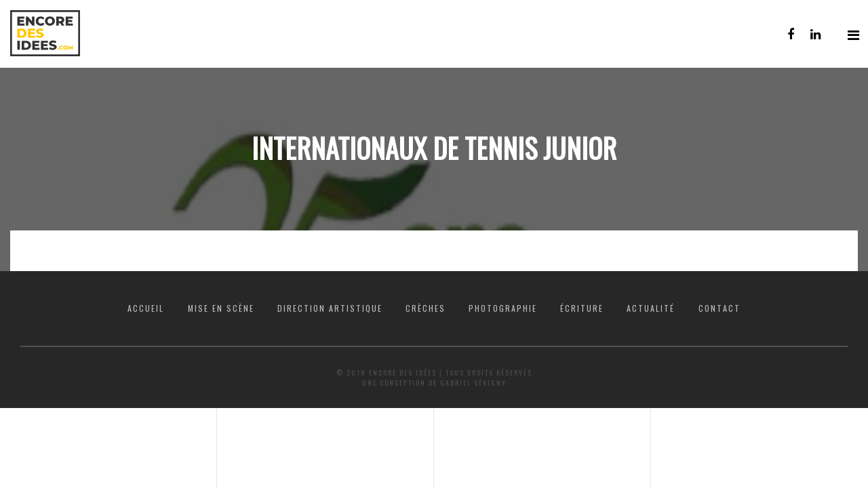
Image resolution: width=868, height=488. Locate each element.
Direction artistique (330, 308)
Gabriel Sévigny (473, 383)
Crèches (426, 308)
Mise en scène (221, 308)
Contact (719, 308)
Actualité (651, 308)
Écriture (582, 308)
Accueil (146, 308)
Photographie (503, 308)
